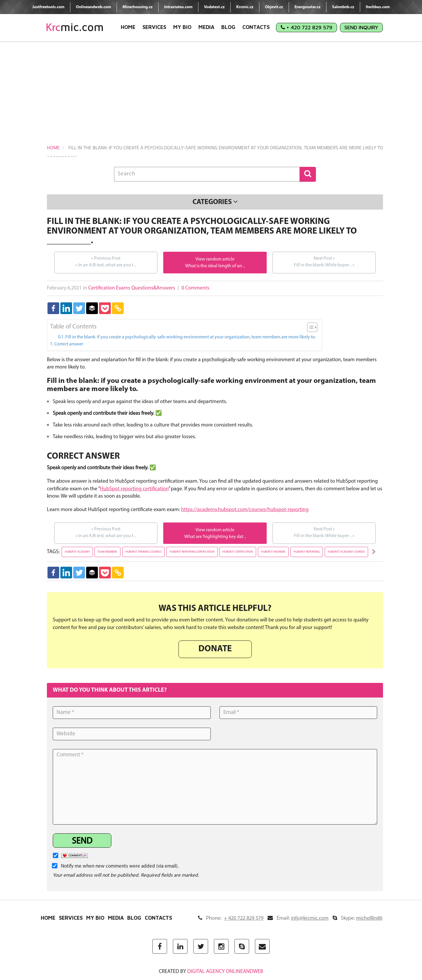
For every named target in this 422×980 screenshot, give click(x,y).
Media (206, 27)
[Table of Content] (312, 327)
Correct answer (69, 344)
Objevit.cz (274, 7)
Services (154, 27)
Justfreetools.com (48, 7)
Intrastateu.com (178, 7)
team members (107, 552)
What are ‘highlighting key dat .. (215, 537)
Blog (228, 27)
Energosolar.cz (308, 7)
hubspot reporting (307, 552)
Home (128, 27)
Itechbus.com (378, 7)
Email (298, 918)
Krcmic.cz (245, 7)
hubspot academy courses (346, 552)
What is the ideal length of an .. (215, 266)
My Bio (182, 27)
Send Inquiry (361, 27)
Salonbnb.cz (343, 7)
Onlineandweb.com (93, 7)
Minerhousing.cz (138, 7)
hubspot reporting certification (192, 552)
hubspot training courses (143, 552)
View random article (215, 259)
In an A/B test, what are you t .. (106, 261)
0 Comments (195, 288)
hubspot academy (77, 552)
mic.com (75, 27)
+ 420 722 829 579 (307, 27)
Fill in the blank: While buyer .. (324, 261)
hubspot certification (238, 552)
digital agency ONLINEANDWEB (225, 972)
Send (82, 841)
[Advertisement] (211, 86)
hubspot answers (273, 552)
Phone (231, 918)
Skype (358, 918)
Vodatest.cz (214, 7)
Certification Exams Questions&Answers (132, 288)
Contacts (256, 27)
